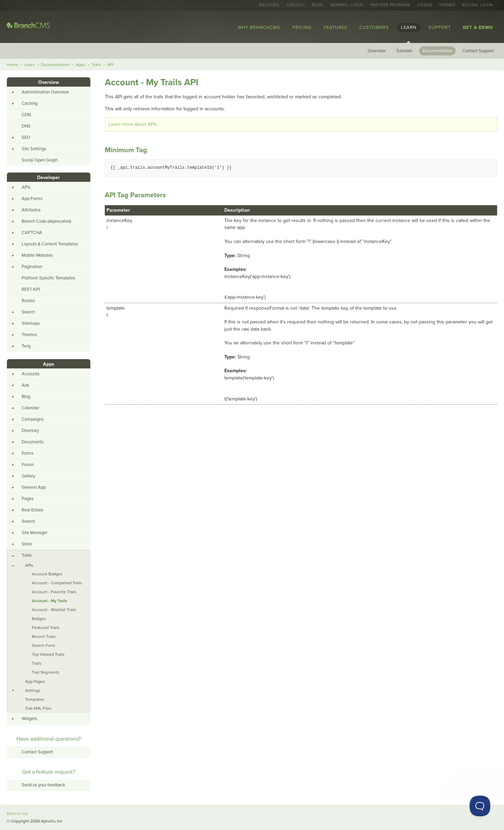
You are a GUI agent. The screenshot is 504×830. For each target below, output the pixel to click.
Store (27, 544)
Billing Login (478, 5)
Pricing (302, 27)
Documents (33, 442)
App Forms (32, 199)
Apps (80, 65)
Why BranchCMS (259, 27)
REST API (31, 289)
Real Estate (32, 510)
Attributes (31, 210)
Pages (28, 499)
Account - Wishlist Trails (54, 610)
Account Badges (47, 574)
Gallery (28, 476)
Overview (377, 51)
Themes (447, 5)
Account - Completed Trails (57, 583)
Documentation (437, 51)
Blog (318, 5)
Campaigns (33, 419)
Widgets (29, 719)
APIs (26, 187)
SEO (26, 137)
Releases (269, 5)
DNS (26, 126)
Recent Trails (44, 637)
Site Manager (35, 533)
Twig (26, 346)
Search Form (44, 645)
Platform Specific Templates (48, 278)
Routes (28, 301)
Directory (30, 431)
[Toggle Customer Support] (480, 806)
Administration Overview (45, 92)
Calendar (30, 408)
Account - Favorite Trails (54, 592)
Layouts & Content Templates (50, 244)
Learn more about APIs (133, 124)
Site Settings (34, 149)
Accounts (31, 374)
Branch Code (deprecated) (46, 221)
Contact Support (478, 51)
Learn (409, 27)
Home (13, 65)
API (110, 65)
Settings (33, 690)
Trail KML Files (38, 708)
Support (440, 27)
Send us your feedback (43, 785)
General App (34, 487)
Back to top (17, 814)
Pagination (32, 267)
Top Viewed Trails (48, 654)
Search (28, 312)
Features (335, 27)
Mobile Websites (37, 255)
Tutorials (404, 51)
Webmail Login (347, 5)
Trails (96, 65)
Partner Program (390, 5)
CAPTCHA (32, 233)
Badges (39, 619)
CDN (26, 115)
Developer (48, 178)
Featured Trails (46, 628)
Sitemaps (31, 323)
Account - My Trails (50, 601)
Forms (28, 453)
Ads (25, 385)
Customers (374, 27)
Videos (425, 5)
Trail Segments (46, 672)
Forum (28, 465)
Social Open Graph (40, 160)
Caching (30, 103)
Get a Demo (478, 27)
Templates (35, 699)
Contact (296, 5)
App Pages (35, 682)
